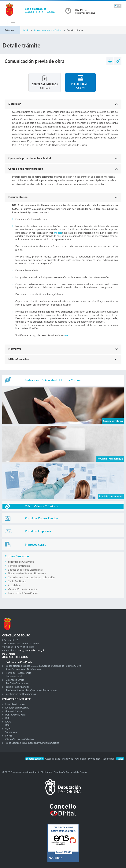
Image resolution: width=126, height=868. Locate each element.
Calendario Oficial (15, 680)
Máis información (19, 359)
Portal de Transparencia (18, 673)
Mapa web (68, 759)
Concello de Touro (15, 704)
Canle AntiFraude (17, 581)
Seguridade (109, 759)
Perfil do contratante (19, 566)
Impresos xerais (14, 676)
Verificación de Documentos (21, 694)
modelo (58, 233)
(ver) (67, 335)
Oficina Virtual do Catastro (19, 739)
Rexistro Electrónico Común (23, 593)
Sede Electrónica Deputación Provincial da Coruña (32, 743)
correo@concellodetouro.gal (30, 650)
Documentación (18, 197)
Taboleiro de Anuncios (18, 687)
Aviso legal (81, 759)
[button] (118, 6)
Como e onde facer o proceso (26, 169)
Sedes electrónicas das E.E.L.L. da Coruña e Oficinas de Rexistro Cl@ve (44, 666)
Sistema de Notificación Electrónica (27, 573)
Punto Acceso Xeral (16, 715)
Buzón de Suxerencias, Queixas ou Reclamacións (31, 690)
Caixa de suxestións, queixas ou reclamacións (32, 577)
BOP (8, 718)
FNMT (9, 736)
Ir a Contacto (9, 654)
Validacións (11, 732)
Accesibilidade (53, 759)
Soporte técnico (35, 759)
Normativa (15, 349)
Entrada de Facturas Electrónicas (25, 570)
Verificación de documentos (23, 589)
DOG (8, 722)
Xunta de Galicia (14, 711)
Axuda (120, 759)
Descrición (15, 104)
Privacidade (95, 759)
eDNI (8, 729)
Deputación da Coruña (17, 708)
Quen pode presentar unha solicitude (30, 158)
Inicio (26, 30)
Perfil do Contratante (17, 683)
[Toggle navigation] (13, 23)
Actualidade (14, 585)
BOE (8, 725)
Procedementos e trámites (48, 30)
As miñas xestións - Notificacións (23, 669)
